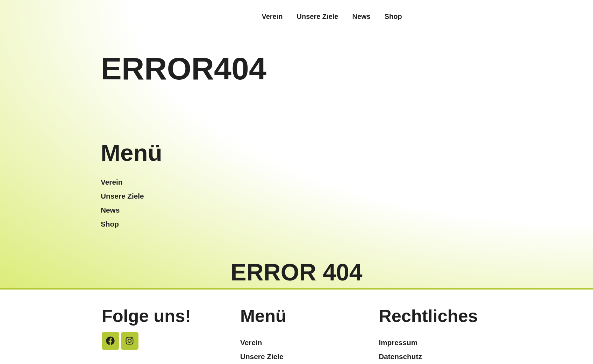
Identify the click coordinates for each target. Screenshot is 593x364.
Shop (393, 16)
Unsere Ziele (317, 16)
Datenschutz (400, 356)
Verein (272, 16)
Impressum (398, 342)
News (361, 16)
